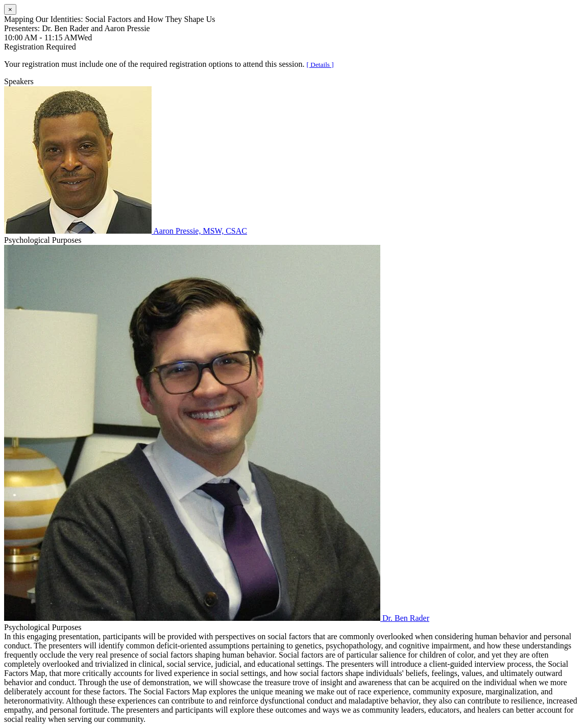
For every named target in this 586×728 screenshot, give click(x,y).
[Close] (10, 9)
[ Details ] (320, 65)
